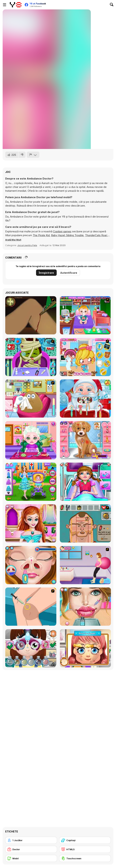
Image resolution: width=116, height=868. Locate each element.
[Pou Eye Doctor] (31, 399)
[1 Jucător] (31, 840)
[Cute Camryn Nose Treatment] (31, 565)
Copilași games (62, 231)
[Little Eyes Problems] (31, 648)
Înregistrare (46, 273)
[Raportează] (33, 155)
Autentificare (69, 273)
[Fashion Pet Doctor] (85, 440)
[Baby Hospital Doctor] (31, 482)
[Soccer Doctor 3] (85, 523)
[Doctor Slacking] (85, 357)
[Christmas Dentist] (85, 399)
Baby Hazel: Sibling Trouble (67, 235)
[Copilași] (85, 840)
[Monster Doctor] (31, 357)
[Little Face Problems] (85, 648)
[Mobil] (31, 858)
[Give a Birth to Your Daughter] (85, 565)
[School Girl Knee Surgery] (31, 607)
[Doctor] (31, 849)
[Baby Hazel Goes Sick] (85, 315)
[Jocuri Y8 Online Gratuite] (16, 5)
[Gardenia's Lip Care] (85, 607)
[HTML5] (85, 849)
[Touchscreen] (85, 858)
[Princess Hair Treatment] (31, 523)
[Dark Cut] (31, 315)
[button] (13, 240)
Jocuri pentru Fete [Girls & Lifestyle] (27, 245)
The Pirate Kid (41, 235)
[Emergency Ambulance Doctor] (85, 482)
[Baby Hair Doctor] (31, 440)
